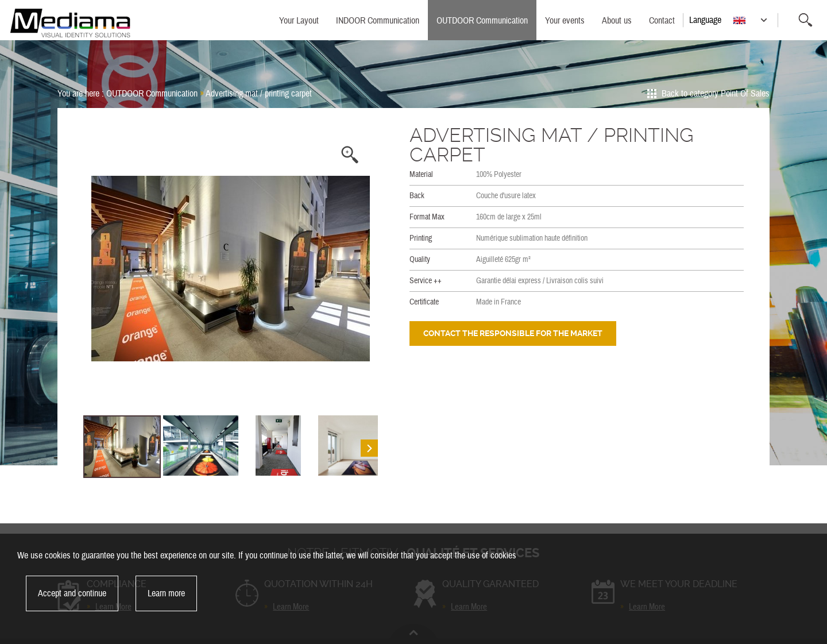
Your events (565, 21)
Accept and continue (72, 593)
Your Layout (299, 21)
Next (366, 269)
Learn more (166, 593)
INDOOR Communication (378, 21)
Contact (662, 21)
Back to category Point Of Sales (716, 94)
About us (617, 21)
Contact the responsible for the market (513, 333)
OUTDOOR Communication (482, 21)
